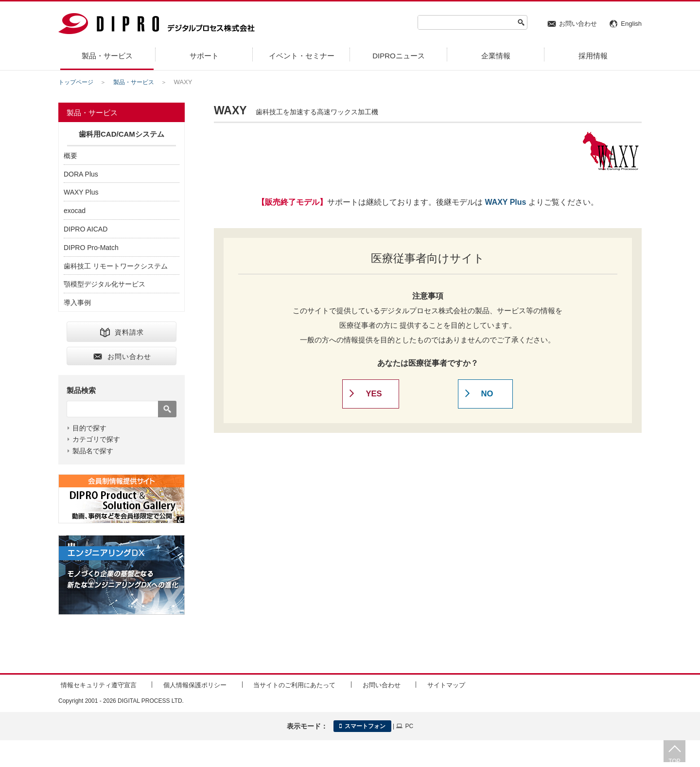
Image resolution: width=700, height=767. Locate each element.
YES (375, 396)
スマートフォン (362, 738)
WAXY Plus (505, 202)
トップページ (77, 82)
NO (486, 396)
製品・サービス (138, 82)
